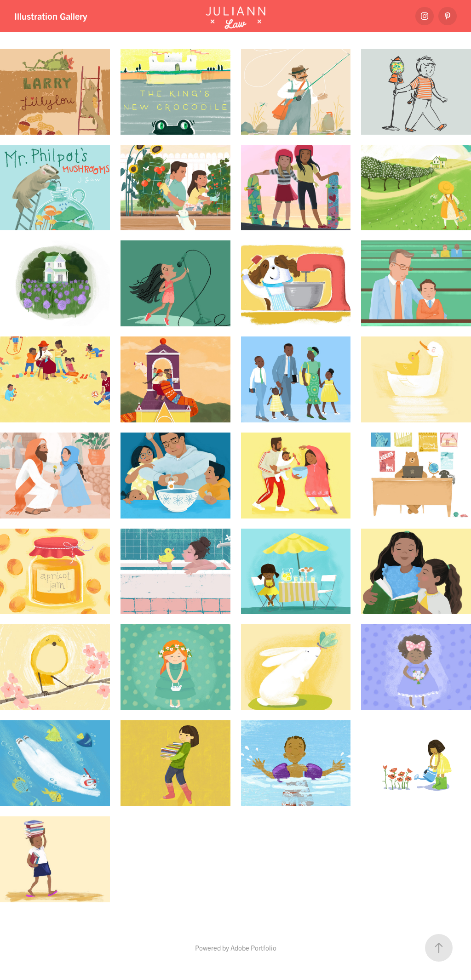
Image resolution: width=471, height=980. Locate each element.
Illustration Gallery (51, 16)
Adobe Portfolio (253, 948)
